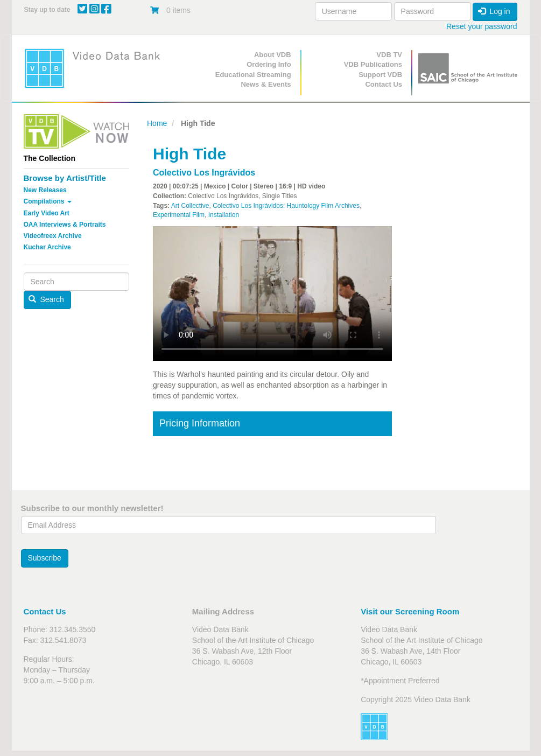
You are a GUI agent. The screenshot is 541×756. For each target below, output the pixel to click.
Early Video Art (47, 213)
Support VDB (380, 75)
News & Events (266, 84)
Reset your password (482, 26)
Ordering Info (269, 64)
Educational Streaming (253, 75)
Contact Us (384, 84)
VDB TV (389, 55)
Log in (494, 11)
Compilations (48, 201)
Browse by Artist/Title (65, 178)
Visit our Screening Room (410, 611)
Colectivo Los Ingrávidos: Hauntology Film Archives (286, 206)
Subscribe (45, 558)
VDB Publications (373, 64)
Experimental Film (179, 215)
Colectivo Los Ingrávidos (204, 173)
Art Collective (190, 206)
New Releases (45, 190)
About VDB (273, 55)
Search (46, 299)
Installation (224, 215)
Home (157, 123)
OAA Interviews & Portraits (65, 225)
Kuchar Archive (47, 247)
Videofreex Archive (53, 236)
